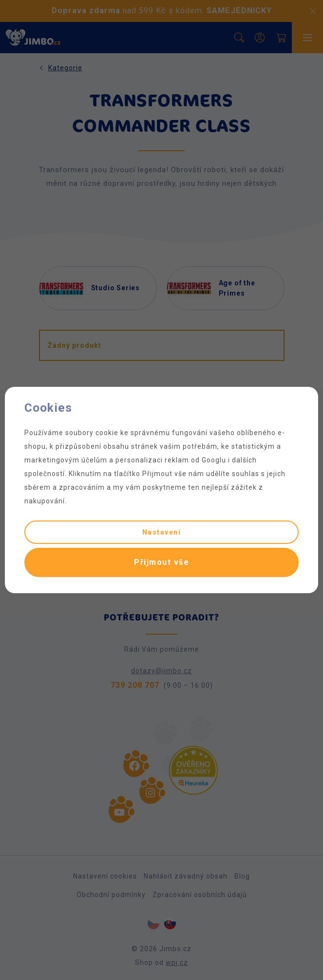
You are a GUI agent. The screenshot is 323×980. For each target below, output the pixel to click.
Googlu (214, 460)
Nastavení (162, 532)
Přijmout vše (161, 562)
